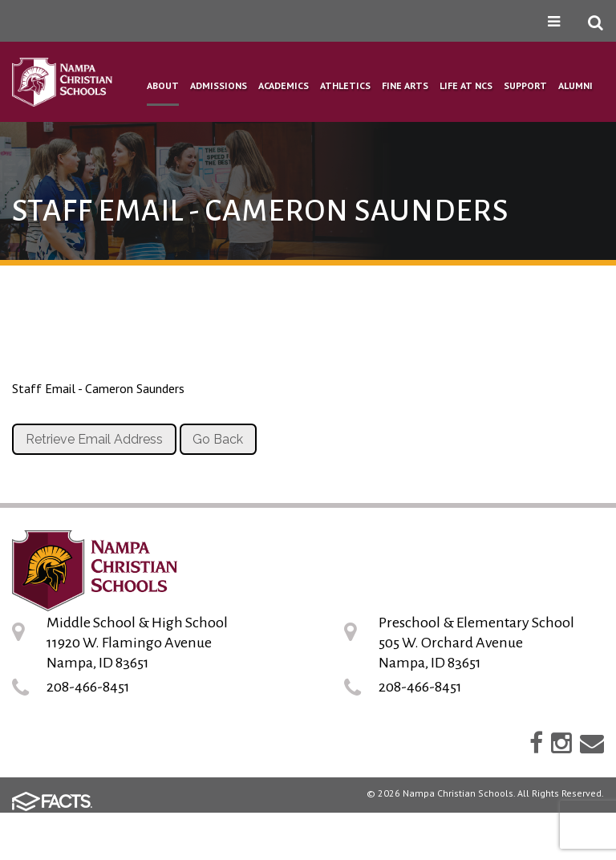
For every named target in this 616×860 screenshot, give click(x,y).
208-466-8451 (88, 687)
